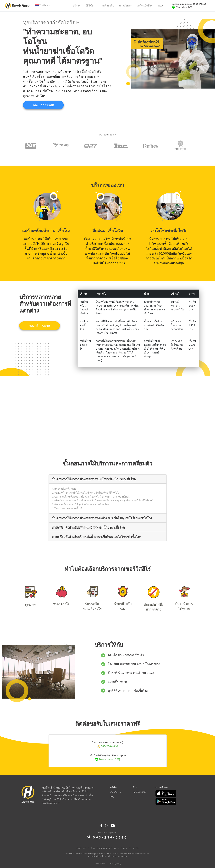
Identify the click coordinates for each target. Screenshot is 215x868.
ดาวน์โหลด (126, 6)
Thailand (42, 6)
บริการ (77, 6)
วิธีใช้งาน (91, 6)
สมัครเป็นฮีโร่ (145, 6)
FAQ (160, 6)
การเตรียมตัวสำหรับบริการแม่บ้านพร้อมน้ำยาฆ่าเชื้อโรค (88, 527)
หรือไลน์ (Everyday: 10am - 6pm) (107, 757)
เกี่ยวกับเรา (115, 792)
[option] (33, 146)
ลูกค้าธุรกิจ (108, 6)
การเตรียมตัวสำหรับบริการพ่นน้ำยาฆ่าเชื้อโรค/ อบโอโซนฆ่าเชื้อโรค (97, 537)
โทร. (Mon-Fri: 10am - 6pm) (108, 745)
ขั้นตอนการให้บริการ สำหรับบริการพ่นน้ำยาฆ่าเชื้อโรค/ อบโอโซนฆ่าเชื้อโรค (102, 518)
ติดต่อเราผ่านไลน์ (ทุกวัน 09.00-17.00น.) (189, 6)
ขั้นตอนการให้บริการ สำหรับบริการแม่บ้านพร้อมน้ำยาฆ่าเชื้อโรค (94, 479)
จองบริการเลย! (43, 105)
